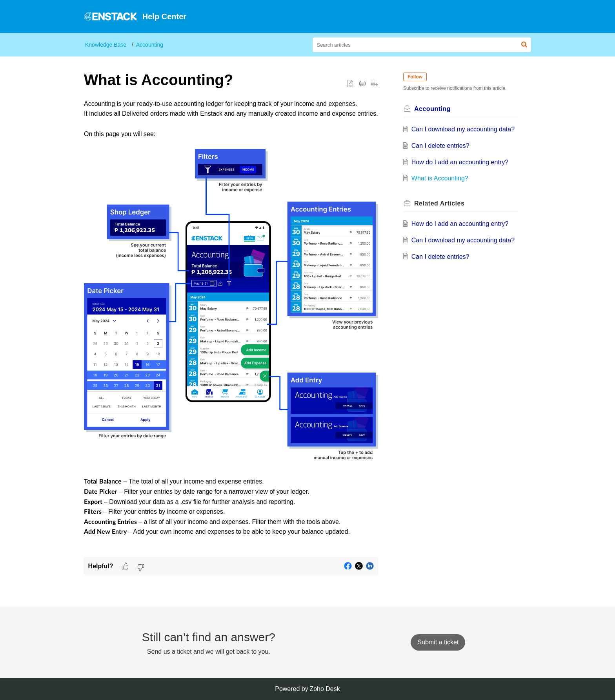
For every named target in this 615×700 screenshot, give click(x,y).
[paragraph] (231, 328)
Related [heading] (439, 203)
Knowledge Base (106, 45)
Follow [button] (415, 77)
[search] (422, 45)
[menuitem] (422, 16)
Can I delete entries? (440, 146)
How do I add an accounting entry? (460, 162)
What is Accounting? (440, 178)
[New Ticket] (438, 642)
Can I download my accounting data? (463, 129)
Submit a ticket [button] (438, 642)
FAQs (422, 16)
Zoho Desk (325, 689)
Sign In (452, 16)
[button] (478, 16)
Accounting (150, 45)
